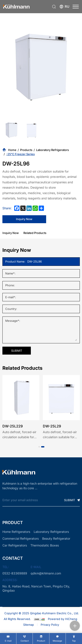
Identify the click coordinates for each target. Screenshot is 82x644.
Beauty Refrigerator (56, 538)
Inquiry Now (11, 233)
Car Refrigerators (15, 545)
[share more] (41, 208)
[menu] (76, 7)
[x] (23, 208)
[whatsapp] (35, 208)
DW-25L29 (52, 426)
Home (12, 150)
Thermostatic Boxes (45, 545)
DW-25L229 (13, 426)
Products (26, 150)
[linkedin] (29, 208)
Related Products (35, 233)
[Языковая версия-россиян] (64, 7)
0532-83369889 (15, 573)
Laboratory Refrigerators (52, 150)
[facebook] (17, 208)
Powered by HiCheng (63, 619)
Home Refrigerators (16, 532)
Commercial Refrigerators (21, 538)
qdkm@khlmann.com (46, 573)
